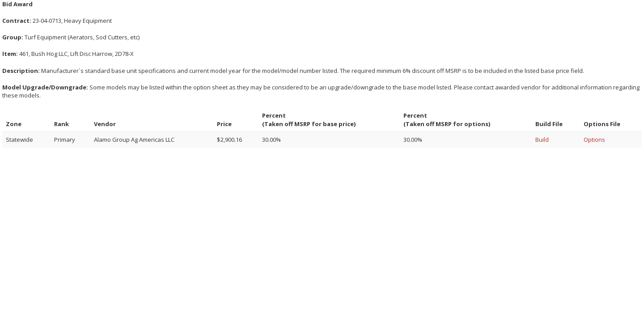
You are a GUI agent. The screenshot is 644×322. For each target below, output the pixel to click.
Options (594, 140)
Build (542, 140)
